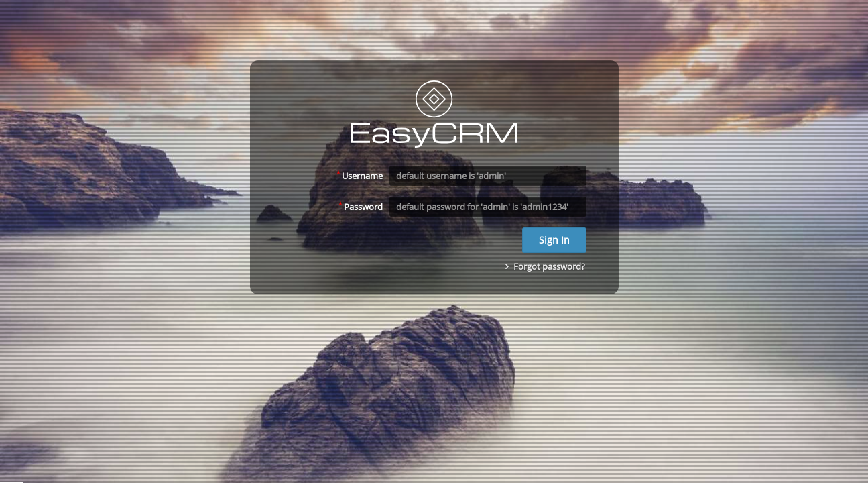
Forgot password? (545, 266)
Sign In (554, 240)
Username (360, 175)
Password (361, 206)
